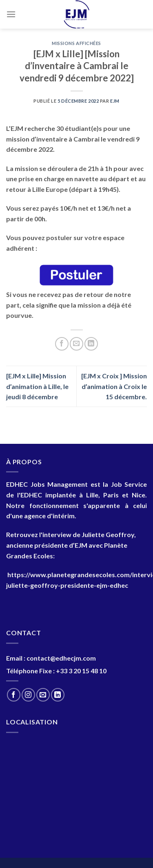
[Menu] (11, 14)
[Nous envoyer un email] (43, 695)
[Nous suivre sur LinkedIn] (58, 695)
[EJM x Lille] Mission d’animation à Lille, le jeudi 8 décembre (37, 386)
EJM (115, 101)
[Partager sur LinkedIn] (91, 344)
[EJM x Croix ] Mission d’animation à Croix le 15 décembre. (114, 386)
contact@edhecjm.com (61, 658)
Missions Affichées (76, 43)
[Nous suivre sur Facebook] (14, 695)
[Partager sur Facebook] (62, 344)
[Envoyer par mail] (76, 344)
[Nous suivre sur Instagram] (28, 695)
